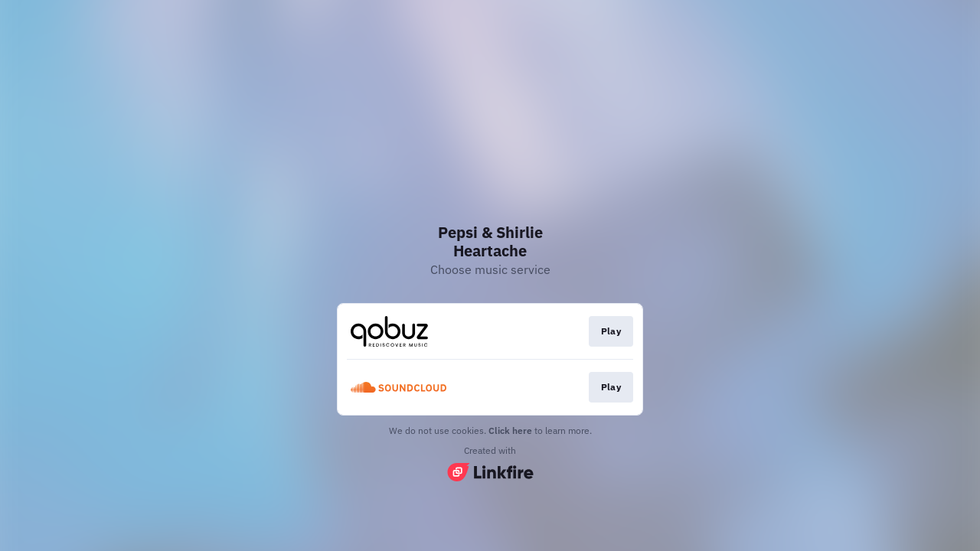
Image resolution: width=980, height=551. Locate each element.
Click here (510, 430)
